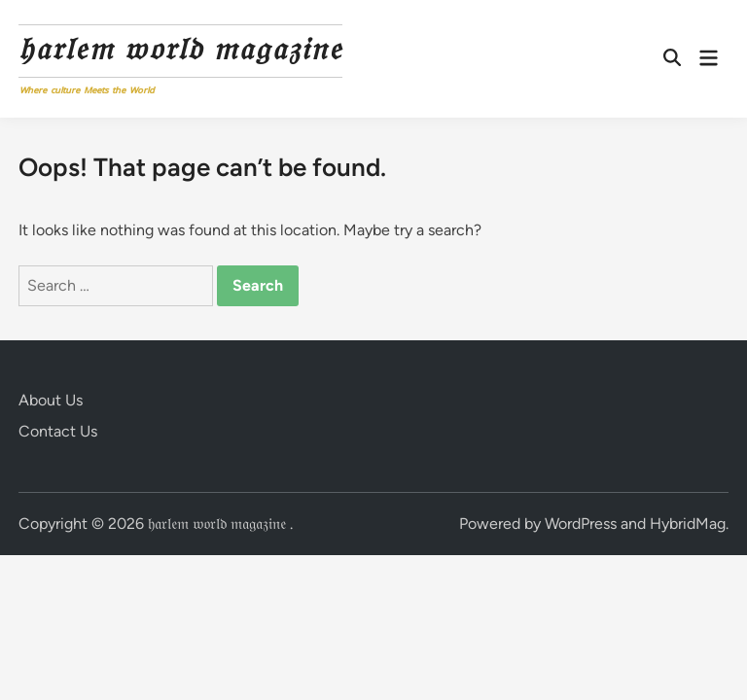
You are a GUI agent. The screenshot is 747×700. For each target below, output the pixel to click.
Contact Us (58, 431)
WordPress (581, 524)
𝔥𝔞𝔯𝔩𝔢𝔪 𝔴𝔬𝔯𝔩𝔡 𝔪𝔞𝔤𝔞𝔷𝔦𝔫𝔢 (180, 49)
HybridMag (688, 524)
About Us (51, 400)
